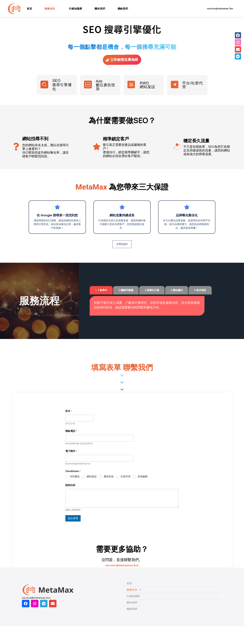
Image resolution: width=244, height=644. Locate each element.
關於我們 (100, 9)
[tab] (101, 299)
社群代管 (126, 485)
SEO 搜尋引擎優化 (62, 90)
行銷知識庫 (76, 9)
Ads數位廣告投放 (106, 90)
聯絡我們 (123, 9)
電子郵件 (71, 460)
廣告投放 (109, 485)
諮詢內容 (70, 494)
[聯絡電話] (99, 447)
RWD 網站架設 (148, 90)
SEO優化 (75, 485)
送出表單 (73, 527)
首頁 (29, 9)
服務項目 (51, 9)
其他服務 (143, 485)
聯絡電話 (71, 440)
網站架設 (92, 485)
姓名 (69, 420)
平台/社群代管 (192, 90)
